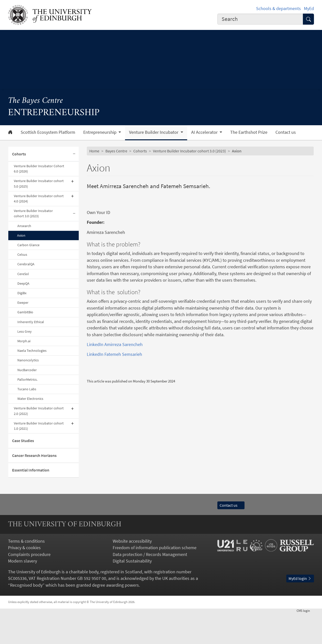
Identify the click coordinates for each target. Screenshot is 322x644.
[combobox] (260, 19)
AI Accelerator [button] (205, 132)
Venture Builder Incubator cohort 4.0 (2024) (39, 199)
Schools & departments (278, 9)
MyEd (309, 9)
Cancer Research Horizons (34, 456)
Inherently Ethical (31, 322)
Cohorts (19, 154)
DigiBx (22, 293)
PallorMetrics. (27, 379)
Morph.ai (24, 341)
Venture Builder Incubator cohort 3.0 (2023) (33, 213)
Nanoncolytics (28, 360)
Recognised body (26, 616)
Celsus (22, 254)
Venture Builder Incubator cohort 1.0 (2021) (39, 426)
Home (94, 151)
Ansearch (24, 226)
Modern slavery (23, 592)
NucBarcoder (27, 370)
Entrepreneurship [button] (100, 132)
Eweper (23, 303)
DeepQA (23, 283)
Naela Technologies (32, 351)
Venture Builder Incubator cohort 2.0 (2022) (39, 411)
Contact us (286, 132)
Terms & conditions (26, 572)
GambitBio (25, 312)
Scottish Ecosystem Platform (48, 132)
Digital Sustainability (132, 592)
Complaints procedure (29, 585)
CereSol (23, 274)
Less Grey (25, 331)
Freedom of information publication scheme (155, 579)
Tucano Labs (27, 389)
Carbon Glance (28, 245)
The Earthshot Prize (249, 132)
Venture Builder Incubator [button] (154, 132)
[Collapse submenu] (74, 154)
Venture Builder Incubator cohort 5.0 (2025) (39, 183)
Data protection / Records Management (150, 585)
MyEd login (300, 609)
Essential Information (31, 470)
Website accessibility (132, 572)
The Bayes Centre (35, 101)
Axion (21, 235)
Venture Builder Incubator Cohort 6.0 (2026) (39, 169)
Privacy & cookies (24, 579)
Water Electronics (30, 399)
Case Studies (23, 441)
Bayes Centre (116, 151)
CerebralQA (26, 264)
